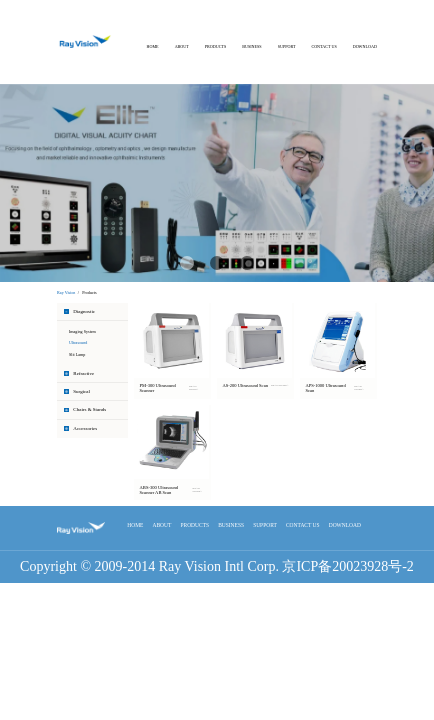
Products (89, 292)
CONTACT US (323, 46)
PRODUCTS (215, 46)
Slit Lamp (77, 354)
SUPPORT (287, 46)
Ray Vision (66, 292)
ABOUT (182, 46)
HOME (153, 46)
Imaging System (82, 331)
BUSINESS (251, 46)
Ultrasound (78, 342)
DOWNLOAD (365, 46)
